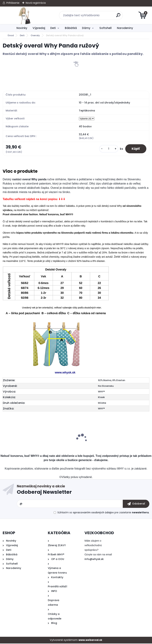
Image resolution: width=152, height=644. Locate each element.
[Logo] (24, 15)
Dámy (86, 28)
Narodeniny (125, 28)
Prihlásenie (13, 3)
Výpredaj (39, 28)
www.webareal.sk (90, 640)
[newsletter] (136, 504)
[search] (119, 17)
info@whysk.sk (94, 559)
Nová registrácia (36, 3)
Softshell (105, 28)
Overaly (35, 35)
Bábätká (71, 28)
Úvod (11, 35)
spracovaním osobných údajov (93, 513)
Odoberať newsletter (83, 491)
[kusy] (107, 149)
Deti (53, 28)
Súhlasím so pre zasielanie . (103, 513)
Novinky (22, 28)
